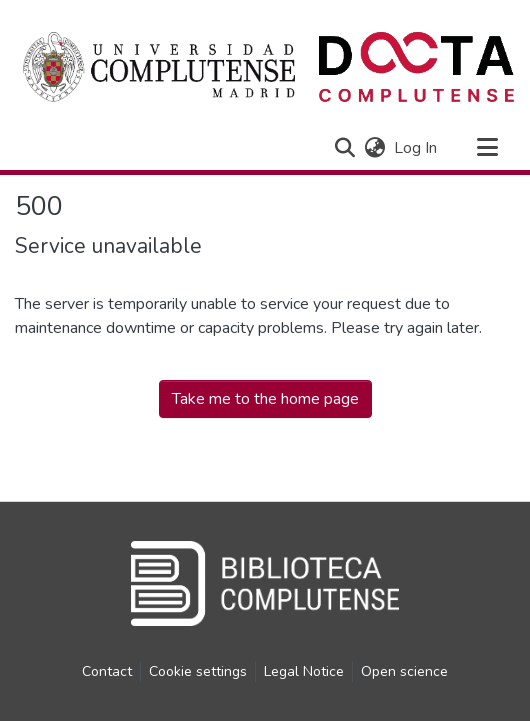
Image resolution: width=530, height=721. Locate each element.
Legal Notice (304, 671)
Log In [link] (416, 148)
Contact (107, 671)
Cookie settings (198, 671)
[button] (344, 148)
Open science (404, 671)
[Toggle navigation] (487, 148)
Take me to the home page (265, 399)
